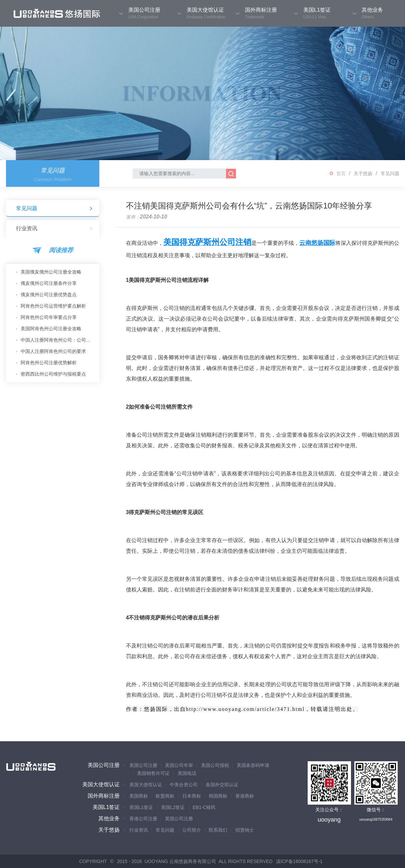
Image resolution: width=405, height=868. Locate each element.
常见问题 (390, 173)
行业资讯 (54, 229)
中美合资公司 (184, 785)
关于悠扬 (363, 173)
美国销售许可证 (153, 773)
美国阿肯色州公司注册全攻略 (51, 329)
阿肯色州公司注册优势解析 (49, 363)
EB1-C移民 (204, 807)
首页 (341, 173)
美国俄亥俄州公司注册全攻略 (51, 272)
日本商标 (192, 796)
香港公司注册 (143, 819)
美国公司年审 (179, 765)
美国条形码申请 (253, 765)
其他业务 (109, 818)
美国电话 (187, 773)
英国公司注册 (179, 819)
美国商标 (139, 796)
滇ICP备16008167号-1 (299, 861)
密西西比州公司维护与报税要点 (53, 374)
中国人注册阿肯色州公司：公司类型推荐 (57, 340)
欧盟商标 (165, 796)
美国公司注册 (104, 765)
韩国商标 (218, 796)
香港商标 (245, 796)
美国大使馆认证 (101, 784)
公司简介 (192, 830)
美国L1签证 (106, 807)
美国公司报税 (215, 765)
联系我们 (218, 830)
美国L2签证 (173, 807)
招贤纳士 (245, 830)
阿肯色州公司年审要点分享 (49, 317)
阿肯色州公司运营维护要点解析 (53, 306)
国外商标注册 (104, 796)
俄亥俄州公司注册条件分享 (49, 283)
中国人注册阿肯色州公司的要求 (53, 351)
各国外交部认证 (222, 785)
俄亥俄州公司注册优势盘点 (49, 295)
